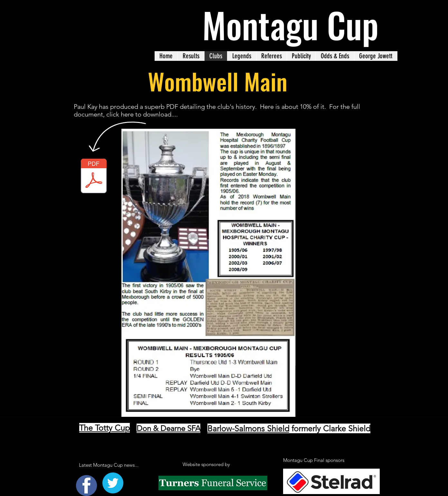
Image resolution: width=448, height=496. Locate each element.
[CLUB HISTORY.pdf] (94, 177)
